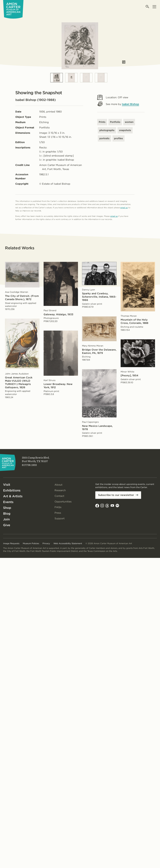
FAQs (58, 507)
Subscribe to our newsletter (116, 495)
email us (124, 208)
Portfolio (115, 122)
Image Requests (11, 543)
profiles (119, 138)
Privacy (46, 543)
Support (60, 518)
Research (60, 490)
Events (8, 502)
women (129, 122)
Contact (59, 496)
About (58, 485)
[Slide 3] (86, 78)
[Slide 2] (71, 78)
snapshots (125, 130)
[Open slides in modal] (124, 62)
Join (6, 519)
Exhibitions (12, 490)
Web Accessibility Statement (68, 543)
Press (58, 513)
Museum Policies (31, 543)
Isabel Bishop (130, 104)
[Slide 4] (101, 78)
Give (7, 525)
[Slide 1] (57, 78)
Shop (7, 508)
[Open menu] (154, 7)
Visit (7, 485)
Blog (7, 514)
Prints (102, 122)
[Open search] (148, 7)
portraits (104, 138)
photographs (107, 130)
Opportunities (63, 502)
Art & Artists (13, 496)
